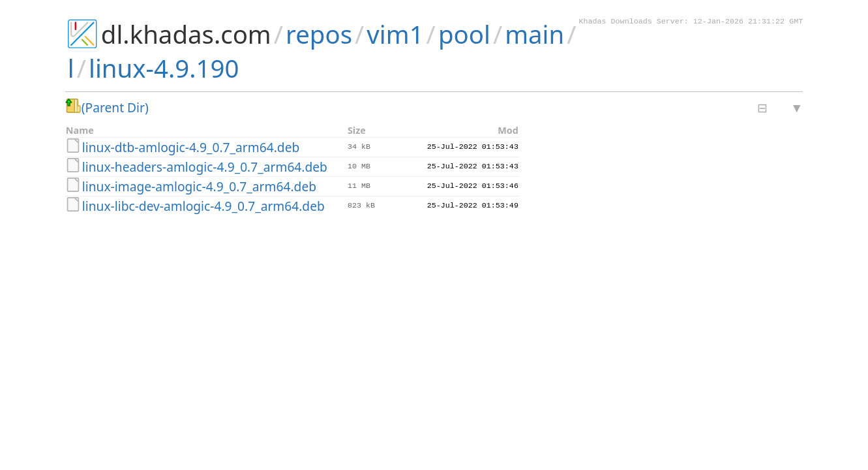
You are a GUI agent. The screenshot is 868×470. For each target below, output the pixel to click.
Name (80, 130)
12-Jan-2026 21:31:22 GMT (748, 22)
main (534, 34)
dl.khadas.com (186, 34)
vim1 (395, 34)
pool (464, 34)
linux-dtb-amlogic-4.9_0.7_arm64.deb (191, 147)
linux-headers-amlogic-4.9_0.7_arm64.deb (205, 167)
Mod (508, 130)
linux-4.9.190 (164, 68)
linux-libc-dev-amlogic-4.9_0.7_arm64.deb (203, 206)
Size (357, 130)
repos (319, 34)
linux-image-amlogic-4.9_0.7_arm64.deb (199, 186)
